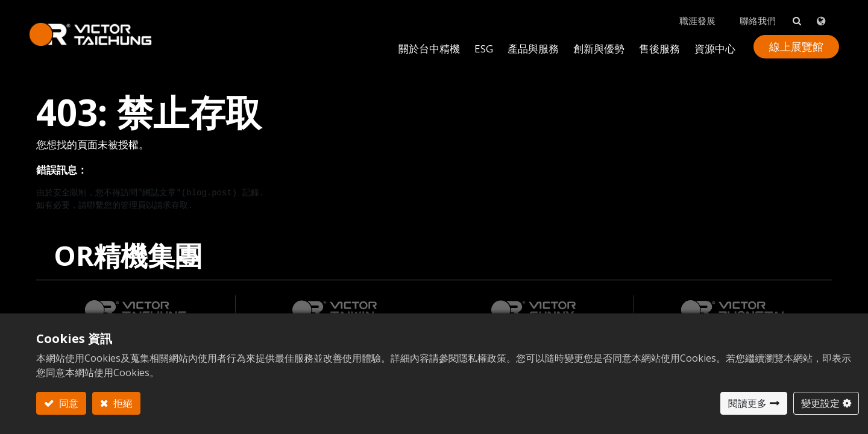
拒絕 (122, 403)
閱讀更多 (747, 403)
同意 (68, 403)
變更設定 (820, 403)
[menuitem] (592, 40)
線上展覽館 (789, 39)
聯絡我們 (750, 13)
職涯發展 (690, 13)
